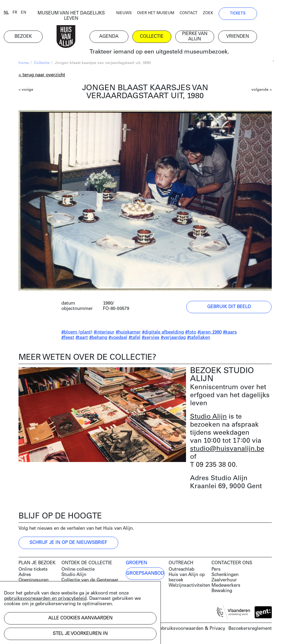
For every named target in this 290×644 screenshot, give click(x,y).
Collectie (42, 64)
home (24, 64)
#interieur (104, 334)
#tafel (135, 339)
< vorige (26, 91)
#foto (191, 334)
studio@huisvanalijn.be (227, 450)
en (38, 14)
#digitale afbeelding (163, 334)
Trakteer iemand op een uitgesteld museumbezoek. (174, 53)
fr (30, 14)
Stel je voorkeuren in (80, 634)
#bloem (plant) (77, 334)
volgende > (262, 91)
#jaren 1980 (210, 334)
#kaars (230, 334)
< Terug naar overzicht (42, 76)
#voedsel (118, 339)
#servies (151, 339)
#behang (98, 339)
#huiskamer (128, 334)
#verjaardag (173, 339)
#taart (82, 339)
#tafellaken (199, 339)
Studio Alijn (208, 418)
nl (21, 14)
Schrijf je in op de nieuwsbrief (68, 544)
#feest (68, 339)
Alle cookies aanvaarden (80, 618)
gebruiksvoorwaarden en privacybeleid (45, 599)
